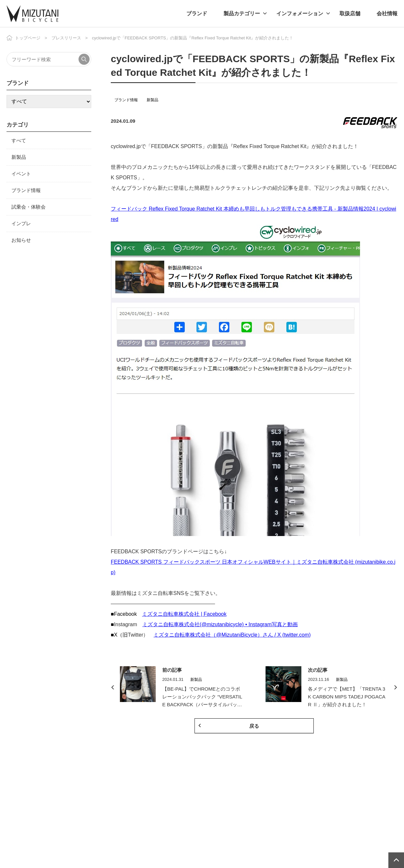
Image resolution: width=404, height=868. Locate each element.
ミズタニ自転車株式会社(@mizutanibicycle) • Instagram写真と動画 (220, 624)
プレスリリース (66, 38)
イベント (21, 174)
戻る (254, 726)
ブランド (197, 14)
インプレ (21, 223)
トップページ (28, 38)
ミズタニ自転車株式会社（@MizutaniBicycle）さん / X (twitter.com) (232, 635)
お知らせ (21, 240)
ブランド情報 (126, 100)
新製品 (152, 100)
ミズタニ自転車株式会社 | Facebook (184, 614)
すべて (19, 140)
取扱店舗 (350, 14)
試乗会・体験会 (29, 207)
